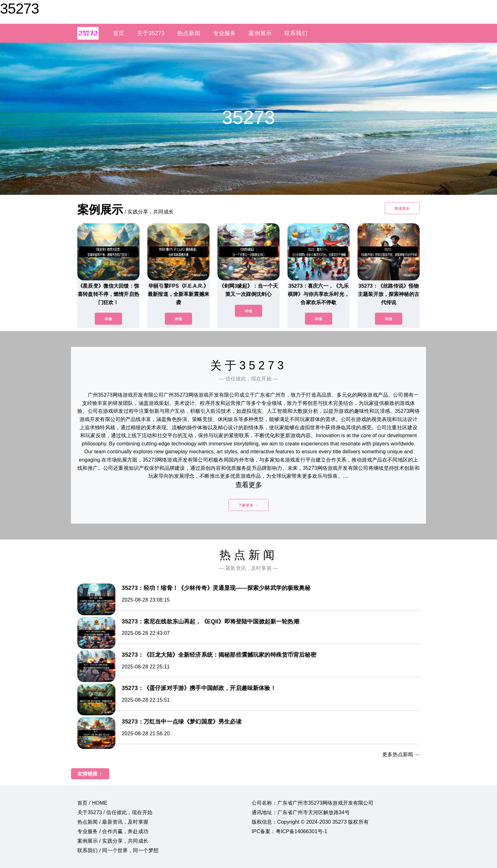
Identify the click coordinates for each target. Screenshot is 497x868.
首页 (119, 33)
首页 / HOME (92, 803)
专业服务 (225, 33)
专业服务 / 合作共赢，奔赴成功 (113, 831)
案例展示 (260, 33)
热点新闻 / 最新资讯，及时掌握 (113, 822)
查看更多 (249, 485)
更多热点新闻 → (401, 754)
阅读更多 (402, 208)
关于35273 (151, 33)
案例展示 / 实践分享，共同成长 (113, 841)
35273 (19, 9)
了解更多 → (248, 505)
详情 (108, 319)
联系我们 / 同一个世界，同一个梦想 (118, 850)
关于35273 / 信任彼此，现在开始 (115, 812)
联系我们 (296, 33)
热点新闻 (189, 33)
